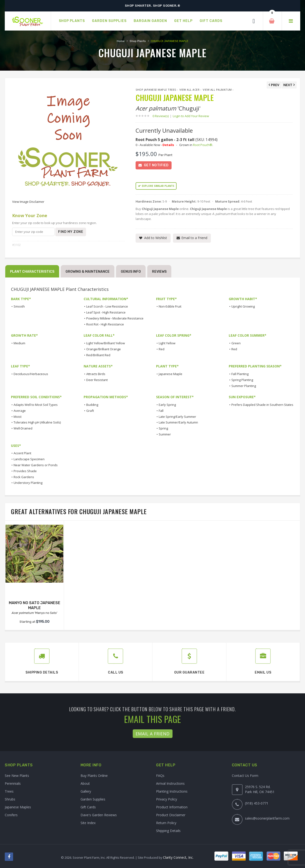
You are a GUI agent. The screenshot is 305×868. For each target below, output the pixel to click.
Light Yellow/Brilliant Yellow (106, 343)
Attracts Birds (96, 374)
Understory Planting (28, 483)
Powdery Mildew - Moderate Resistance (115, 318)
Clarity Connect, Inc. (178, 857)
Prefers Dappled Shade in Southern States (262, 405)
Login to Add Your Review (191, 116)
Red (162, 349)
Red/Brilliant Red (98, 355)
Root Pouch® (203, 145)
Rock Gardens (24, 477)
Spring (163, 428)
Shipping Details (168, 831)
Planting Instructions (172, 791)
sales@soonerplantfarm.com (267, 818)
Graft (90, 411)
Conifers (11, 815)
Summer (165, 434)
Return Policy (166, 823)
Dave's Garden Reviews (99, 815)
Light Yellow (167, 343)
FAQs (160, 776)
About (85, 783)
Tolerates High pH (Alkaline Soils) (37, 422)
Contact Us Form (245, 776)
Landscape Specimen (29, 459)
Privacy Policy (167, 799)
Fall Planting (240, 374)
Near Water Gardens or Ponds (36, 465)
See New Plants (17, 776)
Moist (18, 417)
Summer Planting (244, 386)
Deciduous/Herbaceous (31, 374)
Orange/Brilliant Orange (104, 349)
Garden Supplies (93, 799)
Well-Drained (23, 428)
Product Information (172, 807)
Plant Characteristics (32, 272)
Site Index (88, 823)
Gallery (86, 791)
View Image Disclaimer (28, 202)
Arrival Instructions (170, 783)
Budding (92, 405)
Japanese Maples (18, 807)
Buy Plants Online (94, 776)
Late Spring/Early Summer (177, 417)
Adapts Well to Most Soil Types (36, 405)
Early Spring (167, 405)
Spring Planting (242, 380)
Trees (9, 791)
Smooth (19, 306)
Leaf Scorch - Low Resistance (107, 306)
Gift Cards (88, 807)
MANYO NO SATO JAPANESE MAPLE (35, 605)
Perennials (13, 783)
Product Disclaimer (171, 815)
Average (20, 411)
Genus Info (131, 272)
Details (168, 145)
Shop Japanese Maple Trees (156, 90)
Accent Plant (22, 453)
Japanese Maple (170, 374)
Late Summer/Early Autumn (178, 422)
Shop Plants (138, 41)
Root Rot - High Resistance (105, 324)
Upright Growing (243, 306)
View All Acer (190, 90)
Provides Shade (25, 471)
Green (236, 343)
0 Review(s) (162, 116)
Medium (19, 343)
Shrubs (10, 799)
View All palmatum (217, 90)
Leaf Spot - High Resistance (106, 312)
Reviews (159, 272)
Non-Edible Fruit (170, 306)
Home (121, 41)
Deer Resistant (97, 380)
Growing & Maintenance (88, 272)
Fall (161, 411)
